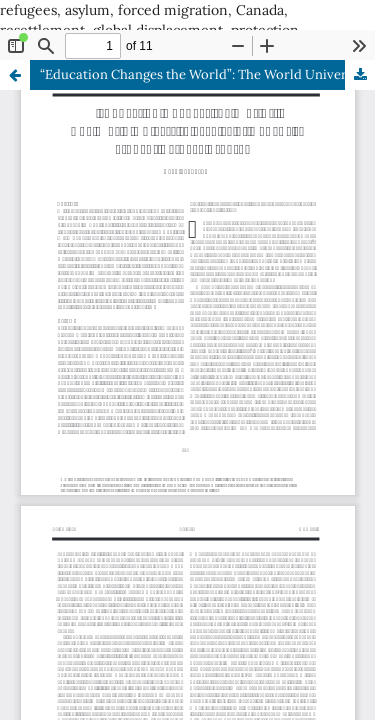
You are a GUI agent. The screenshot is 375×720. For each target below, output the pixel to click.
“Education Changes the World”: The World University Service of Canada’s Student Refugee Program (207, 74)
